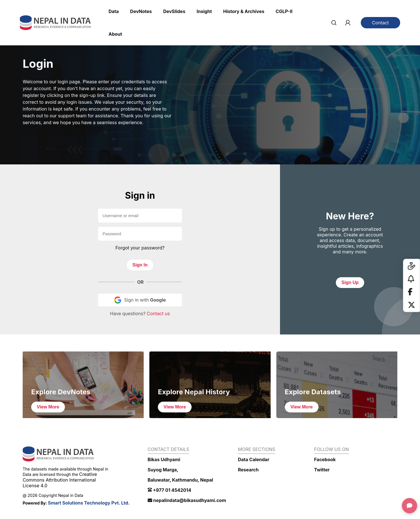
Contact (380, 23)
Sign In (140, 265)
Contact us (158, 313)
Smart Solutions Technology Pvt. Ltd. (89, 503)
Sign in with (140, 300)
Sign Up (350, 282)
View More (48, 407)
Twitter (322, 470)
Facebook (325, 459)
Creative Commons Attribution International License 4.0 (60, 480)
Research (248, 470)
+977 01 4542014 (169, 490)
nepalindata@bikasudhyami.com (187, 500)
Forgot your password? (140, 248)
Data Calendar (254, 459)
